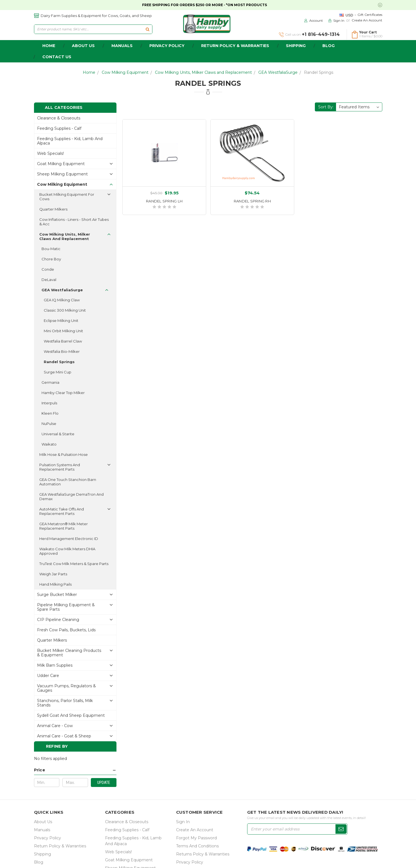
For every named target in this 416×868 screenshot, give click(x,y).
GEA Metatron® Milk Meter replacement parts (64, 526)
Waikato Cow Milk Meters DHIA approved (67, 551)
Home (89, 72)
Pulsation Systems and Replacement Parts (60, 467)
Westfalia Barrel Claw (63, 341)
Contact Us (57, 57)
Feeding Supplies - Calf (59, 128)
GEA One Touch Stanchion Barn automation (68, 482)
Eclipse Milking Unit (61, 321)
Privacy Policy (167, 46)
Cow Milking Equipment (125, 72)
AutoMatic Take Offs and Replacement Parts (62, 511)
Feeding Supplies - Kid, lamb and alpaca (70, 141)
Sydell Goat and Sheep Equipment (71, 715)
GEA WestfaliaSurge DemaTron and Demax (71, 497)
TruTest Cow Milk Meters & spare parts (74, 564)
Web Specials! (50, 153)
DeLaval (49, 280)
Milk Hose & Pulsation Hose (64, 454)
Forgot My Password (196, 838)
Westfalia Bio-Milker (62, 351)
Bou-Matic (51, 249)
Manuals (122, 46)
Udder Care (48, 676)
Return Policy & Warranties (235, 46)
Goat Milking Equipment (61, 164)
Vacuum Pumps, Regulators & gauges (66, 688)
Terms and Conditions (197, 846)
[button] (75, 770)
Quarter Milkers (53, 209)
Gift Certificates (370, 15)
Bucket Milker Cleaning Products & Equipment (69, 653)
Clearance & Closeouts (59, 118)
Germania (50, 382)
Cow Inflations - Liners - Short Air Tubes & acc (74, 222)
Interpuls (49, 403)
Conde (48, 269)
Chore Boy (51, 259)
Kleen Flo (50, 413)
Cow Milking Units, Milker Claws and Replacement (203, 72)
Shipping (296, 46)
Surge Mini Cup (58, 372)
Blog (329, 46)
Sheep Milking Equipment (62, 174)
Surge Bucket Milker (57, 595)
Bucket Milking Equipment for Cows (67, 197)
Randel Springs (319, 72)
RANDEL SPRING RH (252, 201)
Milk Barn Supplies (55, 665)
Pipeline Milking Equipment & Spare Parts (66, 607)
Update (104, 783)
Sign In (183, 822)
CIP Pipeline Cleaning (58, 620)
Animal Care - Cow (55, 726)
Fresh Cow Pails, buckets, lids (66, 630)
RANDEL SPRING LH (164, 201)
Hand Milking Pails (55, 584)
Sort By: (326, 107)
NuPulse (49, 424)
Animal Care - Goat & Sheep (64, 736)
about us (83, 46)
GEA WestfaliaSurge (278, 72)
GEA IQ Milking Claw (62, 300)
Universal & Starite (58, 434)
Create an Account (367, 20)
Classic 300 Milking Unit (65, 310)
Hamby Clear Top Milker (63, 393)
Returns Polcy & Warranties (203, 854)
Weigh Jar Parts (53, 574)
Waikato (49, 444)
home (49, 46)
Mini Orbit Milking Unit (63, 331)
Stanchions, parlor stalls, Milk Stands (65, 703)
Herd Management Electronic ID (69, 539)
